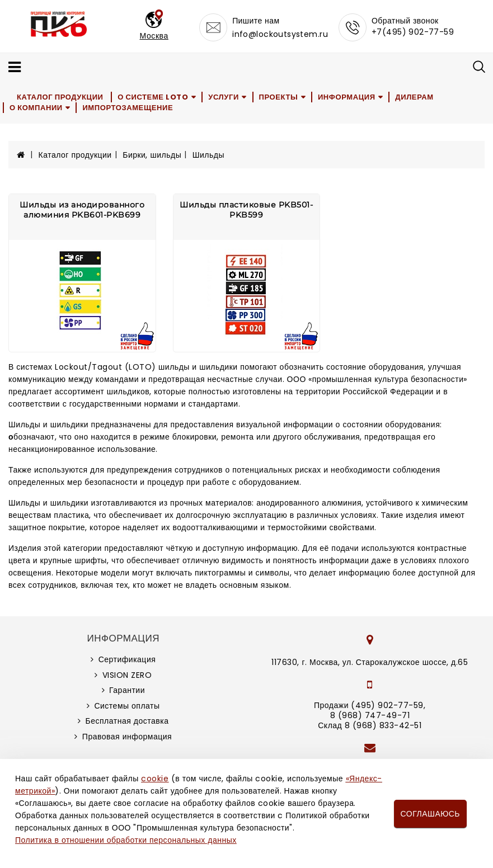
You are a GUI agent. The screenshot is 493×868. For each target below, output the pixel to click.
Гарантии (127, 690)
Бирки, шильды (152, 155)
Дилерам (414, 97)
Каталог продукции (60, 97)
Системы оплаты (127, 706)
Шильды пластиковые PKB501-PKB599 (246, 210)
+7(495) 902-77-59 (413, 32)
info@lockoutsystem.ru (280, 34)
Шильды (208, 155)
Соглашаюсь (430, 814)
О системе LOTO (153, 97)
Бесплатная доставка (127, 721)
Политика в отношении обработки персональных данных (126, 840)
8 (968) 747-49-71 (370, 715)
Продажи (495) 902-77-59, (370, 705)
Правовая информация (127, 737)
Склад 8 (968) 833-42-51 (370, 725)
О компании (36, 108)
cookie (155, 779)
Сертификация (127, 659)
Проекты (279, 97)
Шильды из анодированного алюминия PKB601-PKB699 (82, 210)
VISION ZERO (127, 675)
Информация (347, 97)
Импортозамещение (128, 108)
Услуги (224, 97)
